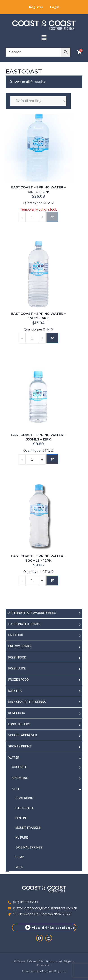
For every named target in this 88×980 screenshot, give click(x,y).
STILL (16, 789)
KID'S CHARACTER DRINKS (27, 702)
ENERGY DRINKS (20, 646)
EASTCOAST (25, 808)
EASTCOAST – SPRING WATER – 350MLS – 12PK (38, 437)
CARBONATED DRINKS (24, 624)
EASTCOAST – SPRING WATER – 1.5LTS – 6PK (38, 316)
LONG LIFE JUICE (20, 724)
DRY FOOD (16, 635)
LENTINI (21, 818)
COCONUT (19, 767)
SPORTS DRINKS (20, 746)
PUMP (20, 857)
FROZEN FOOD (19, 680)
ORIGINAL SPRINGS (29, 847)
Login (55, 7)
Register (36, 7)
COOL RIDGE (24, 798)
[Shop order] (38, 101)
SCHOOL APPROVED (23, 735)
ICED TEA (15, 691)
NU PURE (22, 838)
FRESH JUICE (17, 668)
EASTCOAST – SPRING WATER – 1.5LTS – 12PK (38, 190)
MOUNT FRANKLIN (28, 828)
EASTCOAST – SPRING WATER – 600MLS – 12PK (38, 558)
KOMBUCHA (17, 713)
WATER (14, 758)
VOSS (19, 867)
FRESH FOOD (17, 657)
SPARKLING (20, 778)
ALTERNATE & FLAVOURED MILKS (32, 613)
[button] (44, 38)
